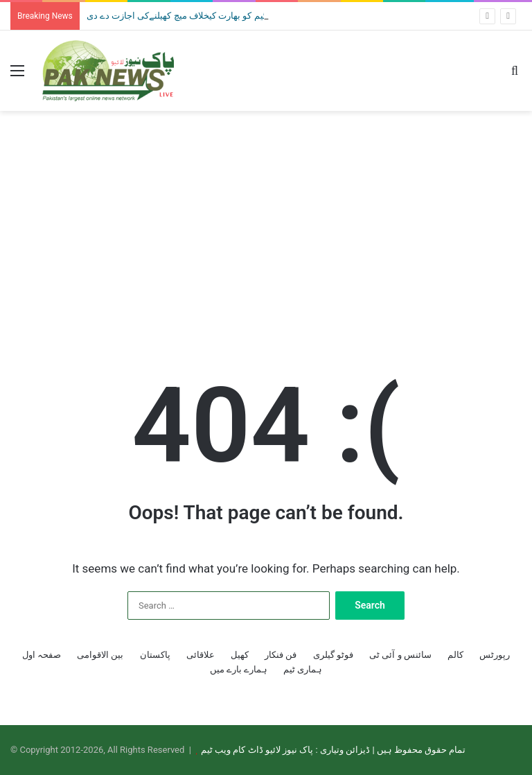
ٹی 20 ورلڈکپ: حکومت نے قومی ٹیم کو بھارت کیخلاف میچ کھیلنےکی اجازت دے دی (238, 16)
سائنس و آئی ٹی (400, 655)
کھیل (240, 655)
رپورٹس (495, 655)
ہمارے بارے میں (239, 669)
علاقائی (201, 655)
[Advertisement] (266, 222)
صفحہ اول (42, 655)
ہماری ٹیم (303, 669)
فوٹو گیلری (333, 655)
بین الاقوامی (100, 655)
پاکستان (155, 655)
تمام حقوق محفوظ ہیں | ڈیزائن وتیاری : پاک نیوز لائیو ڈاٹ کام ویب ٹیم (333, 750)
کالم (455, 655)
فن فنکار (281, 655)
